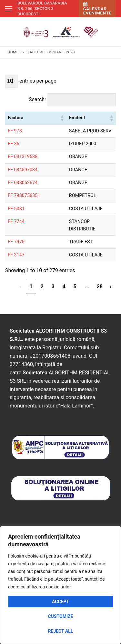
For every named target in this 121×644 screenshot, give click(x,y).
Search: (37, 99)
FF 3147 (16, 255)
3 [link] (53, 286)
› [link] (111, 286)
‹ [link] (20, 286)
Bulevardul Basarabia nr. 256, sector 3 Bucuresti (42, 9)
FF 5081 (16, 209)
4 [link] (64, 286)
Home (13, 52)
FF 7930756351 (24, 196)
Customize (61, 616)
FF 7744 (16, 222)
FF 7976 (16, 242)
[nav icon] (9, 9)
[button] (62, 118)
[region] (60, 585)
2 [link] (42, 286)
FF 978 (15, 131)
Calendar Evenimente (97, 9)
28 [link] (100, 286)
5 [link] (75, 286)
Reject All (61, 631)
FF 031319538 (23, 157)
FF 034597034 (23, 170)
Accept (60, 602)
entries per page (38, 81)
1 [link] (31, 286)
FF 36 (14, 144)
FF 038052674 (23, 183)
